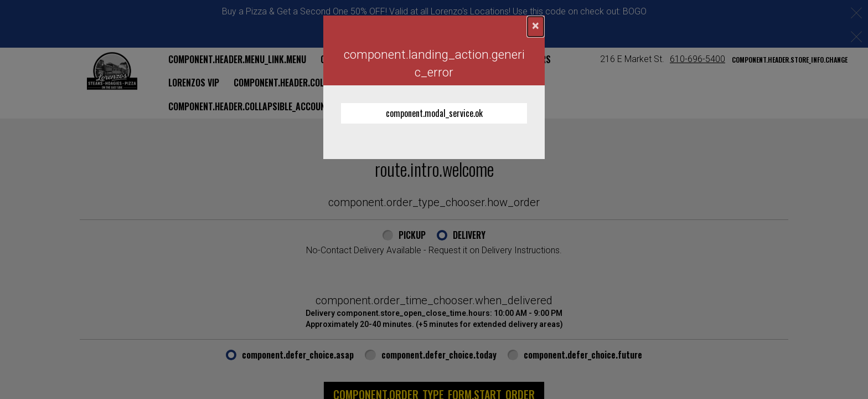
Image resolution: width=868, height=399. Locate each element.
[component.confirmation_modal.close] (536, 27)
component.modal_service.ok (434, 113)
